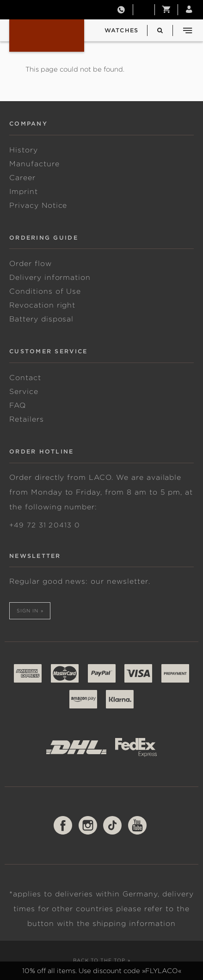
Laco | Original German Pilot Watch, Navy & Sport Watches (47, 36)
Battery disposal (41, 319)
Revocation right (42, 305)
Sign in (28, 611)
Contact (25, 378)
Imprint (24, 192)
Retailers (27, 419)
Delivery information (50, 278)
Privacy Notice (38, 206)
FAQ (18, 405)
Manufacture (34, 164)
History (24, 150)
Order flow (31, 264)
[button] (166, 10)
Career (22, 178)
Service (24, 392)
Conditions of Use (45, 291)
